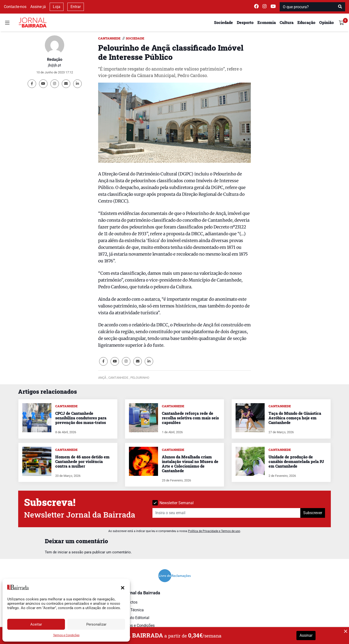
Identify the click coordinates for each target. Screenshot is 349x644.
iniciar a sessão (71, 552)
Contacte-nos (15, 7)
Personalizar (96, 624)
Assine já (38, 7)
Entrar (76, 7)
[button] (123, 587)
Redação (55, 59)
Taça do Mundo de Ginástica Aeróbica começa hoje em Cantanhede (295, 418)
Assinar (306, 635)
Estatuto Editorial (135, 618)
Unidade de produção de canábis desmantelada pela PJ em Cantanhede (296, 461)
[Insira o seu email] (226, 513)
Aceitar (36, 624)
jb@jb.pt (55, 65)
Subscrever (313, 513)
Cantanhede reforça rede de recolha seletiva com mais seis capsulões (190, 418)
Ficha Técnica (132, 610)
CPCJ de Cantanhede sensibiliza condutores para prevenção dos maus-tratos (81, 418)
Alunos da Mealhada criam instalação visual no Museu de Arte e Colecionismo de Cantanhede (190, 464)
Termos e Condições (66, 635)
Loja (57, 7)
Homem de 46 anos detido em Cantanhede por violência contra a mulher (82, 461)
